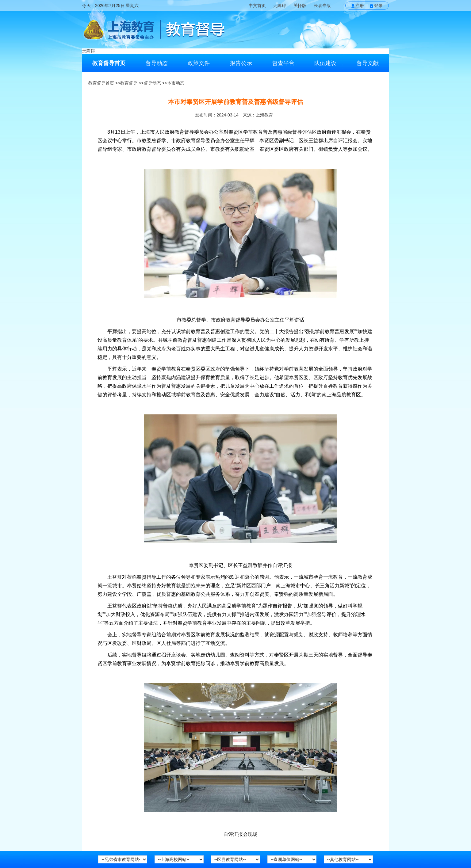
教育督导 (129, 83)
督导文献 (368, 63)
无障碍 (280, 6)
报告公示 (241, 63)
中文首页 (257, 6)
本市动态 (176, 83)
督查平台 (283, 63)
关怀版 (300, 6)
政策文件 (199, 63)
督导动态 (157, 63)
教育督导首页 (109, 63)
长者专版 (322, 6)
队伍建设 (325, 63)
